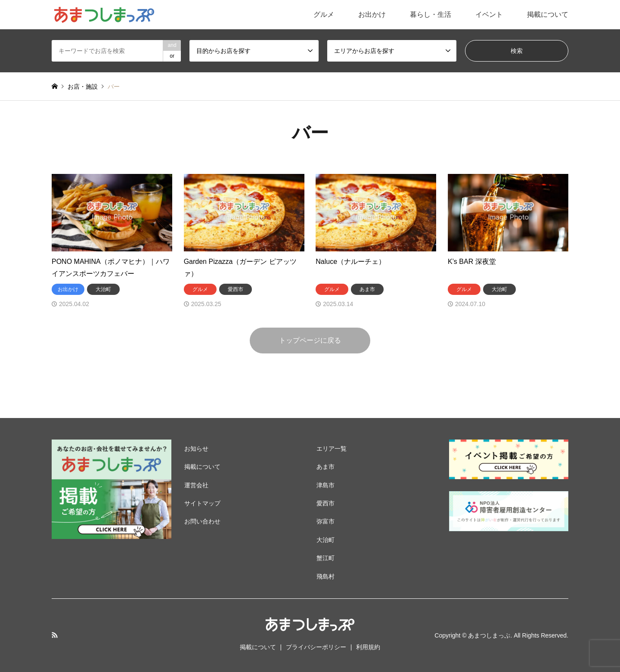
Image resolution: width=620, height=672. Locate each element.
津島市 (325, 485)
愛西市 (325, 503)
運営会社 (196, 485)
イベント (489, 14)
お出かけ (372, 14)
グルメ (324, 14)
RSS (55, 635)
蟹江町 (325, 558)
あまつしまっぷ (489, 635)
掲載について (548, 14)
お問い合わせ (202, 521)
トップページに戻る (310, 340)
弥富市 (325, 521)
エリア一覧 (332, 449)
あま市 (325, 467)
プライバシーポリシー (316, 647)
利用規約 (368, 647)
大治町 (325, 540)
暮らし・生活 (431, 14)
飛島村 (325, 576)
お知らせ (196, 449)
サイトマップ (202, 503)
